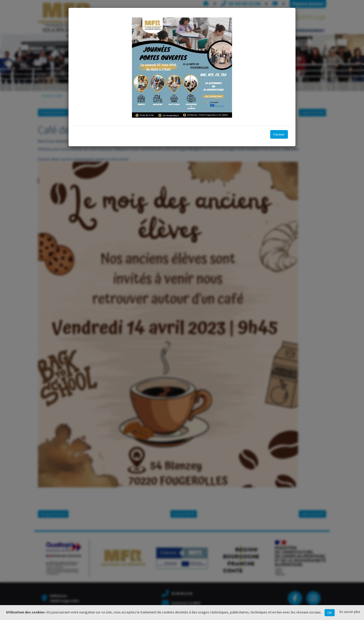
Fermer (279, 134)
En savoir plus (350, 612)
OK (330, 613)
